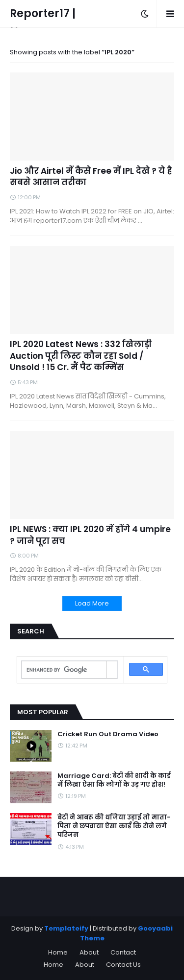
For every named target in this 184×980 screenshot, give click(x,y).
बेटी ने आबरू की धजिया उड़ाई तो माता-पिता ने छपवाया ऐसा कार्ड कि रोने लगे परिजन (114, 826)
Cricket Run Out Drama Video (108, 734)
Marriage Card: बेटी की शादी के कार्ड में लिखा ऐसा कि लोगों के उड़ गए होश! (114, 780)
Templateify (66, 928)
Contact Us (123, 965)
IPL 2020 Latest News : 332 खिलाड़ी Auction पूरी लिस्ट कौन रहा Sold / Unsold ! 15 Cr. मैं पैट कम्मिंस (81, 356)
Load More (92, 603)
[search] (64, 670)
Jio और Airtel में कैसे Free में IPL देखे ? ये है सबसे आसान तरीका (91, 177)
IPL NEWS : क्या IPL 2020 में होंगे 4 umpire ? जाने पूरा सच (90, 535)
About (89, 952)
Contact (123, 952)
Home (58, 952)
